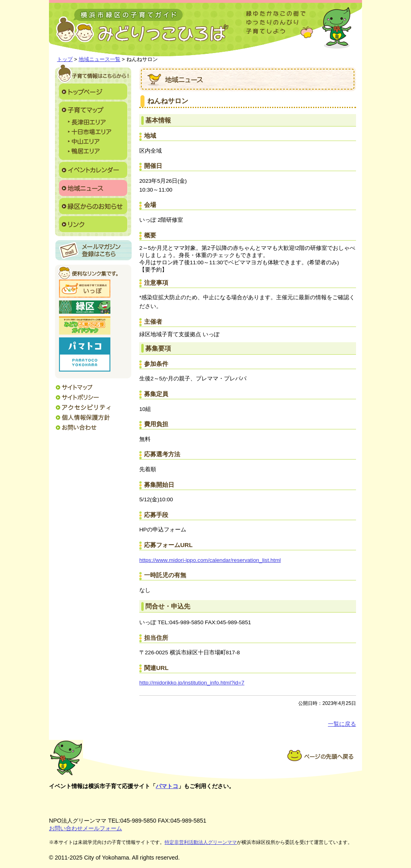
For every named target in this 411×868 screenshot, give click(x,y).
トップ (65, 59)
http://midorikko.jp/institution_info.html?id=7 (192, 683)
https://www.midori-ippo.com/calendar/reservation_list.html (210, 560)
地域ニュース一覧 (100, 59)
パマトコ (167, 786)
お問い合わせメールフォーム (85, 828)
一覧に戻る (342, 724)
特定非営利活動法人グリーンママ (201, 842)
